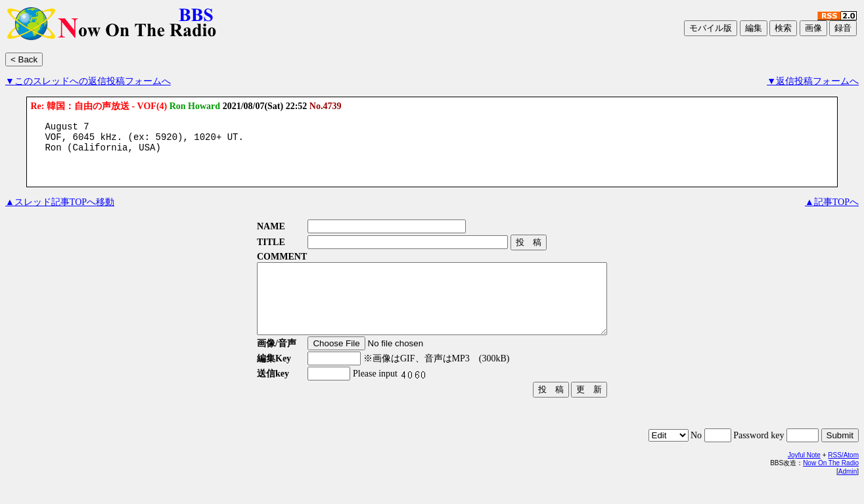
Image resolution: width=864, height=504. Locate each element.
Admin (848, 491)
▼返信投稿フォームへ (813, 81)
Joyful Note (804, 475)
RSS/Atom (843, 475)
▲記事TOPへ (832, 208)
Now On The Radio (831, 483)
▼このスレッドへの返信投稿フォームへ (88, 81)
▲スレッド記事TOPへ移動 (60, 208)
